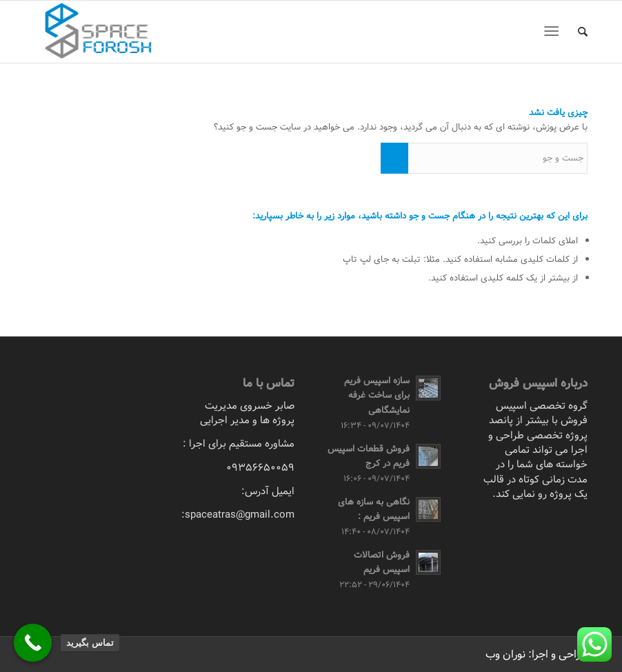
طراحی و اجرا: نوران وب (536, 654)
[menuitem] (576, 32)
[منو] (554, 32)
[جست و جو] (576, 32)
